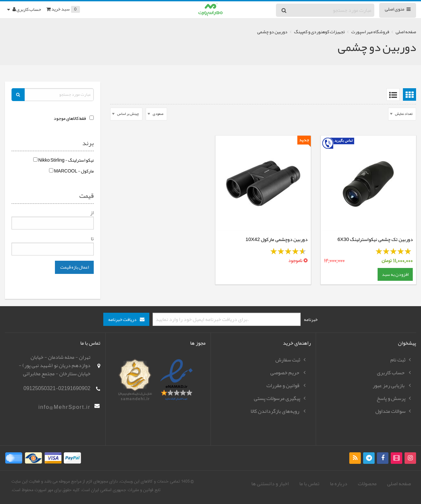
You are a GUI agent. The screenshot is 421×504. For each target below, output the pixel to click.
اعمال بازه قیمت (74, 267)
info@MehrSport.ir (64, 407)
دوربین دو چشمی (272, 32)
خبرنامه (311, 319)
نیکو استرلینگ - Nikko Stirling (63, 160)
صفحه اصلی (406, 32)
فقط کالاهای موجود (70, 118)
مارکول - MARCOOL (71, 171)
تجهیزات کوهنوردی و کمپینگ (319, 32)
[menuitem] (408, 94)
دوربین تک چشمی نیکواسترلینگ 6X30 (375, 239)
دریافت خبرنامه (122, 319)
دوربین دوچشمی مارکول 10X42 (277, 239)
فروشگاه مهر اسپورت (370, 32)
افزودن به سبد (395, 274)
